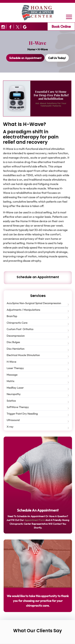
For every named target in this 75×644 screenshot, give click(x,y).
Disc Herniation (15, 349)
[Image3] (24, 27)
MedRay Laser (15, 388)
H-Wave (11, 362)
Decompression (16, 336)
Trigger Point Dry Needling (22, 414)
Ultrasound (13, 420)
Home (31, 49)
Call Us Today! (57, 58)
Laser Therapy (15, 368)
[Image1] (10, 27)
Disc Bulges (13, 342)
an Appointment (25, 58)
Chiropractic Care (17, 323)
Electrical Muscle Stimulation (23, 355)
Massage (12, 375)
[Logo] (38, 12)
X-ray (10, 427)
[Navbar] (69, 17)
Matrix (10, 381)
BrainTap (12, 316)
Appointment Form (35, 520)
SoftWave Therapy (18, 407)
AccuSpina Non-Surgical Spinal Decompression (34, 303)
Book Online (61, 26)
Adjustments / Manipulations (23, 310)
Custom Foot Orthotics (20, 329)
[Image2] (18, 27)
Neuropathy (14, 394)
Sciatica (11, 401)
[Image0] (3, 27)
